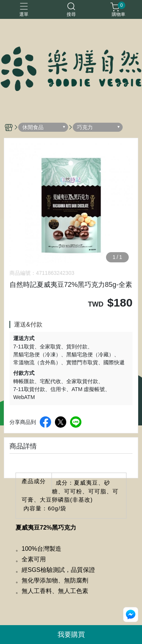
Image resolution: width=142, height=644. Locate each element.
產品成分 (34, 481)
